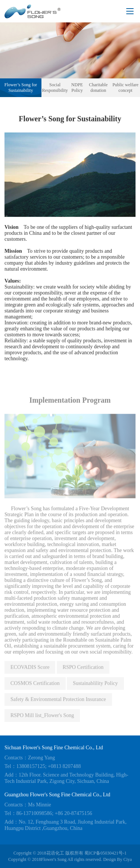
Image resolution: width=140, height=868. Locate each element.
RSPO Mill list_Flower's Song (42, 720)
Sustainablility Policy (95, 687)
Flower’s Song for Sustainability (21, 88)
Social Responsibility (55, 88)
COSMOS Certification (35, 687)
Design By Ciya (117, 859)
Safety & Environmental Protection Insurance (58, 704)
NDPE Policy (77, 88)
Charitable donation (98, 88)
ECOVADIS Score (30, 671)
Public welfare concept (125, 88)
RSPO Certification (83, 671)
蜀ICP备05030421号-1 (105, 853)
